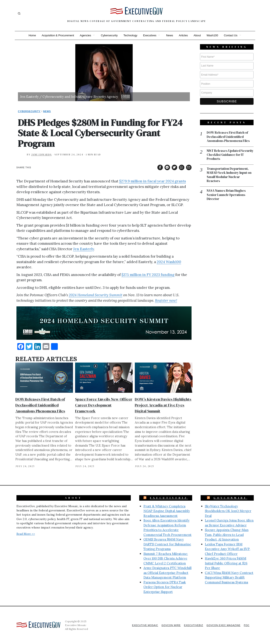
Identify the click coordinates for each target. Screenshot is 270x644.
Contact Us (231, 35)
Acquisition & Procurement (57, 35)
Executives (150, 35)
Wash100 (213, 35)
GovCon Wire (170, 625)
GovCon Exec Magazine (223, 625)
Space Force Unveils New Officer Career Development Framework (104, 405)
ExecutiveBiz (169, 498)
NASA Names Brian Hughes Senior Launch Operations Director (226, 195)
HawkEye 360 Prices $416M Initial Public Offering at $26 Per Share (226, 563)
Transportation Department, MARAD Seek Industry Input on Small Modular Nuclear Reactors (229, 175)
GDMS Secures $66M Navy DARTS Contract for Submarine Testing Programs (167, 544)
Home (32, 35)
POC (247, 625)
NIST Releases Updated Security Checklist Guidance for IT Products (230, 155)
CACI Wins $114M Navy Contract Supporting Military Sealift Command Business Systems (229, 577)
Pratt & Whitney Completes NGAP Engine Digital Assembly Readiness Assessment (167, 511)
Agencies (85, 35)
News (170, 35)
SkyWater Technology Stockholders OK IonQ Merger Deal (228, 511)
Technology (130, 35)
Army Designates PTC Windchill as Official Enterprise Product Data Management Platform (167, 573)
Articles (184, 35)
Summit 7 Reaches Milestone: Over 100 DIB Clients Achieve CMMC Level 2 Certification (166, 558)
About (197, 35)
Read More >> (26, 534)
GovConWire (230, 498)
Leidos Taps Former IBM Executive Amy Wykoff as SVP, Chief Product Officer (227, 549)
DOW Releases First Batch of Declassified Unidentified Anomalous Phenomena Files (40, 405)
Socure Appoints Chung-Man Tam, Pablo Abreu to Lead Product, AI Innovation (227, 535)
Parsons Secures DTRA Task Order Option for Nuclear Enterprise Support (165, 587)
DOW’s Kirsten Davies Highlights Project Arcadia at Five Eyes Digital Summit (163, 405)
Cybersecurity (109, 35)
